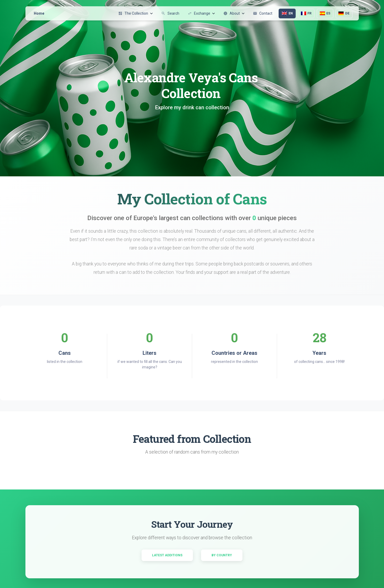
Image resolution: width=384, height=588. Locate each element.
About (234, 13)
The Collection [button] (136, 13)
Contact (263, 13)
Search (170, 13)
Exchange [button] (201, 13)
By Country (222, 555)
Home (39, 13)
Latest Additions (167, 555)
